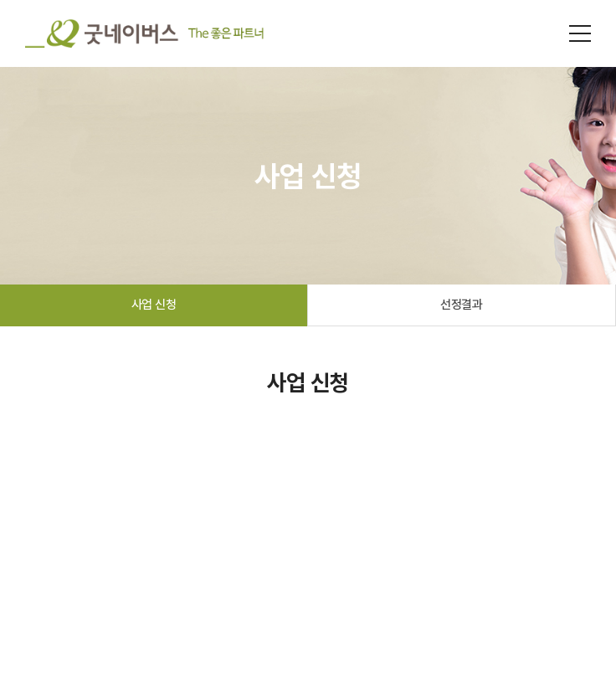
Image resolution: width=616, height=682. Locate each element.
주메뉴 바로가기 (0, 0)
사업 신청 (154, 305)
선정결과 (461, 305)
